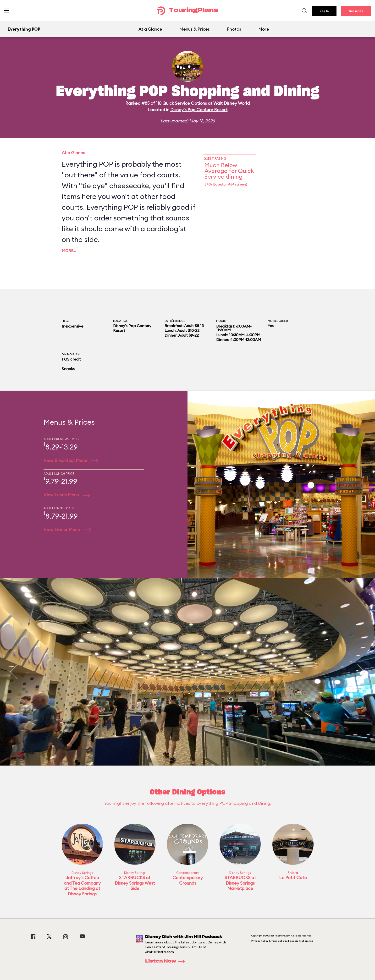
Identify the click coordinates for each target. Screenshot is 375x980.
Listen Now (166, 961)
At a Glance (150, 29)
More (264, 29)
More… (69, 251)
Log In (324, 11)
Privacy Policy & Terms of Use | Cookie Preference (282, 941)
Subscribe (356, 11)
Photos (234, 29)
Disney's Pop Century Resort (199, 110)
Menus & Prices (195, 29)
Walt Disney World (232, 103)
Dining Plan (71, 354)
